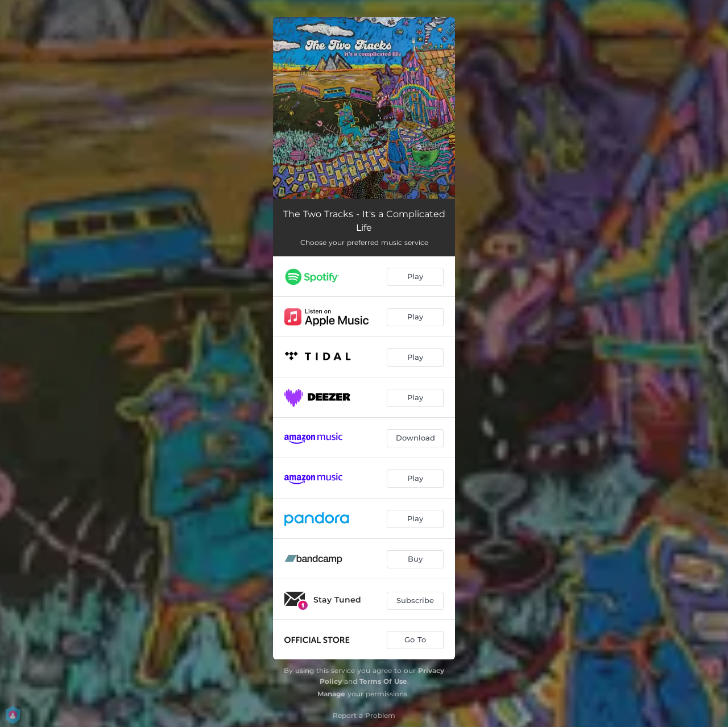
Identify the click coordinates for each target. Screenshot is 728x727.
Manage (331, 694)
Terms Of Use (383, 681)
